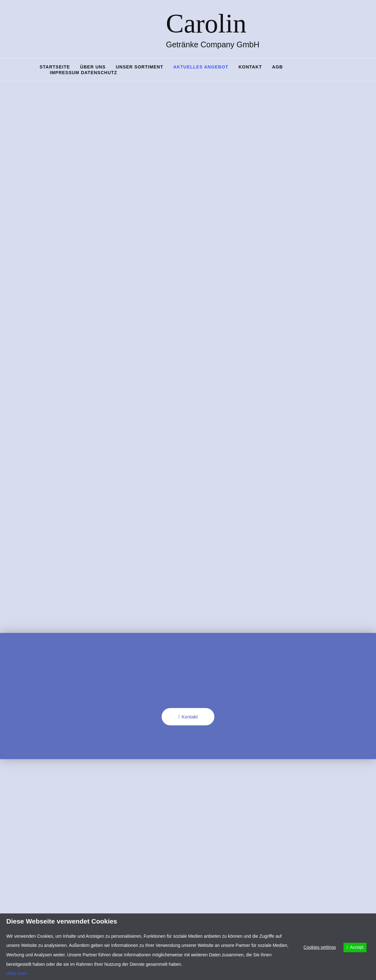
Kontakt (250, 67)
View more (17, 973)
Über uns (93, 67)
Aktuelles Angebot (201, 67)
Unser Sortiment (140, 67)
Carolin (206, 23)
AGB (278, 67)
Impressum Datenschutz (84, 73)
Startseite (55, 67)
